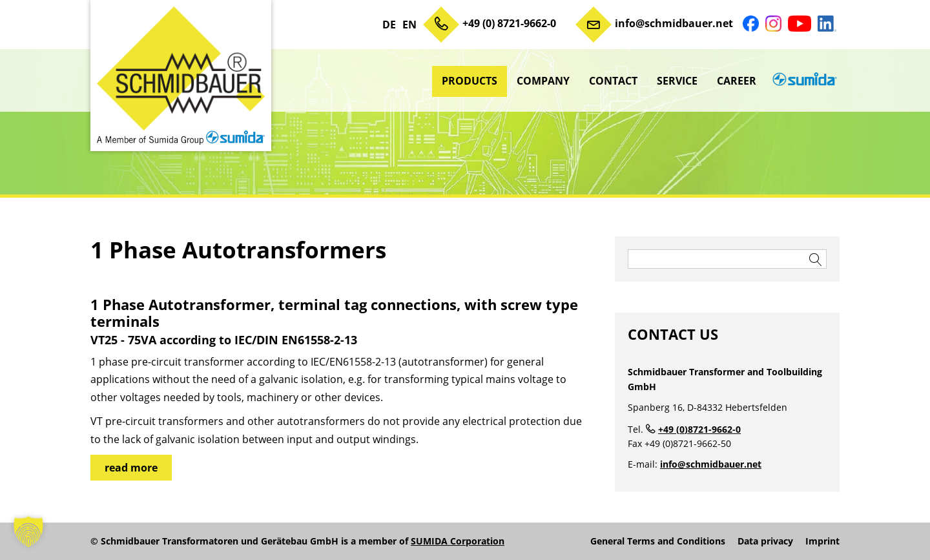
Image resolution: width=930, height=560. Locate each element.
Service (677, 81)
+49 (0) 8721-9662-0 (509, 23)
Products (470, 81)
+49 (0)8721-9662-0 (699, 429)
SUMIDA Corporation (458, 541)
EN (409, 25)
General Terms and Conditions (658, 541)
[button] (28, 532)
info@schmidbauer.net (674, 23)
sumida (803, 81)
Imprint (822, 541)
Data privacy (765, 541)
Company (543, 81)
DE (389, 25)
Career (737, 81)
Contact (613, 81)
